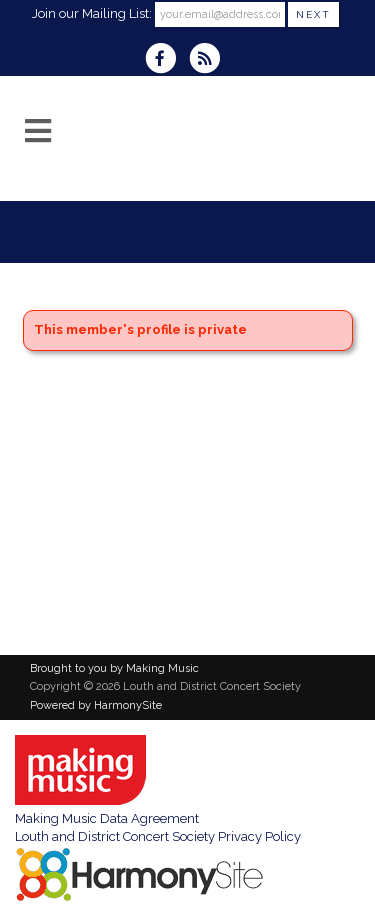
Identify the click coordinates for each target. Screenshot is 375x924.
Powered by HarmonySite (96, 705)
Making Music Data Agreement (107, 818)
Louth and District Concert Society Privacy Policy (158, 836)
